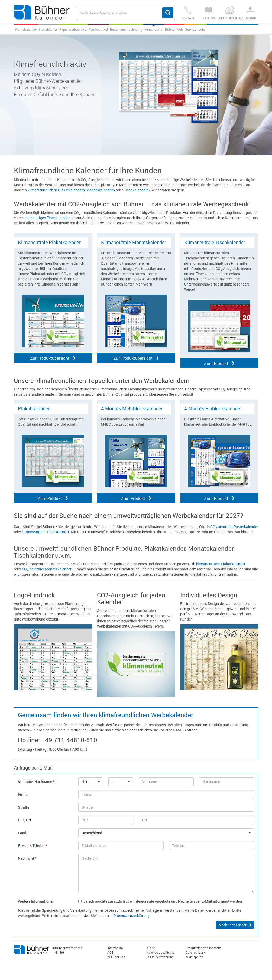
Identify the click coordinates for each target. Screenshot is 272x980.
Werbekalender (26, 29)
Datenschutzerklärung (131, 916)
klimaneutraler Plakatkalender (221, 564)
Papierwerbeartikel (73, 29)
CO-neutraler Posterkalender (234, 527)
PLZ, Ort (25, 820)
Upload (250, 13)
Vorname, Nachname (36, 782)
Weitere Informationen (36, 901)
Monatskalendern (101, 190)
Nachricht (27, 858)
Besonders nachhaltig (126, 29)
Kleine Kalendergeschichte (160, 950)
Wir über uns (116, 957)
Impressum (115, 948)
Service (191, 29)
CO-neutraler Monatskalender (47, 569)
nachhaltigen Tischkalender (47, 218)
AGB (111, 952)
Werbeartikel (99, 29)
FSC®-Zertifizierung (160, 957)
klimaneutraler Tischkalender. (46, 532)
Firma (23, 794)
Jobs (202, 29)
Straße (24, 807)
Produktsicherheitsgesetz (203, 948)
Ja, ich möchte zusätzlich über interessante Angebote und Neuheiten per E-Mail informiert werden (160, 901)
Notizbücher (48, 29)
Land (22, 833)
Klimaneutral (154, 29)
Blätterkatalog (230, 13)
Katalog (209, 13)
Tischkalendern (136, 190)
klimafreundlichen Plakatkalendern (56, 190)
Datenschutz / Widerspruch (195, 955)
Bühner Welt (174, 29)
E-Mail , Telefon (32, 845)
